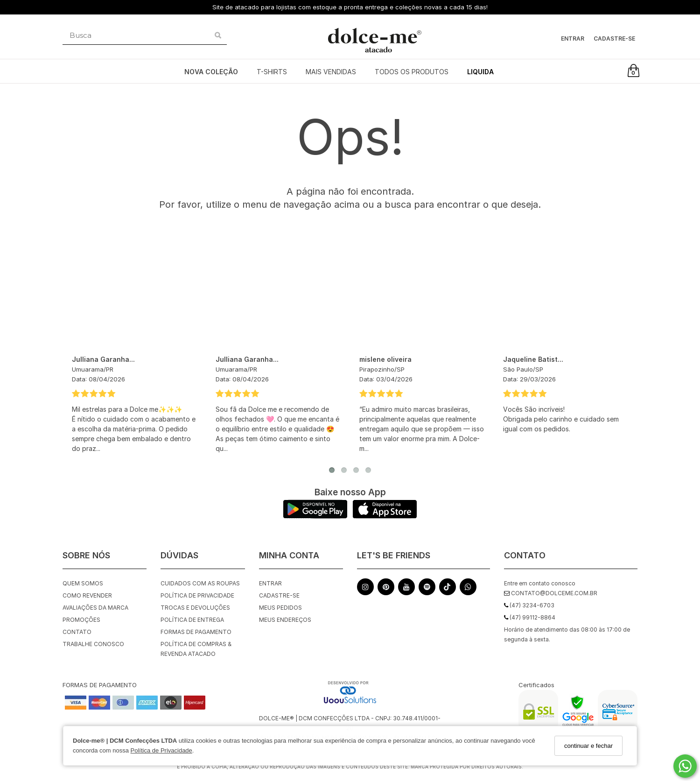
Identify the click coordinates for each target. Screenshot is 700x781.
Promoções (81, 620)
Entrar (573, 39)
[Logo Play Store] (315, 516)
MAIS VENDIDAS (331, 72)
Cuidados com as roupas (200, 583)
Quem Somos (83, 583)
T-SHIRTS (272, 72)
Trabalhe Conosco (93, 644)
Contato (77, 632)
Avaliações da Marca (95, 608)
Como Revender (87, 595)
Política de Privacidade (161, 750)
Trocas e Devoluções (195, 608)
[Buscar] (218, 35)
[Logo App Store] (385, 516)
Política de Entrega (192, 620)
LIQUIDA (480, 72)
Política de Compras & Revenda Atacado (196, 649)
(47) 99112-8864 (530, 617)
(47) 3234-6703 (529, 605)
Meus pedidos (280, 608)
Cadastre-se (614, 39)
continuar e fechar (588, 746)
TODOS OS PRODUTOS (412, 72)
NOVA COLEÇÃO (211, 72)
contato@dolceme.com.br (551, 593)
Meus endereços (285, 620)
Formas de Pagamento (196, 632)
